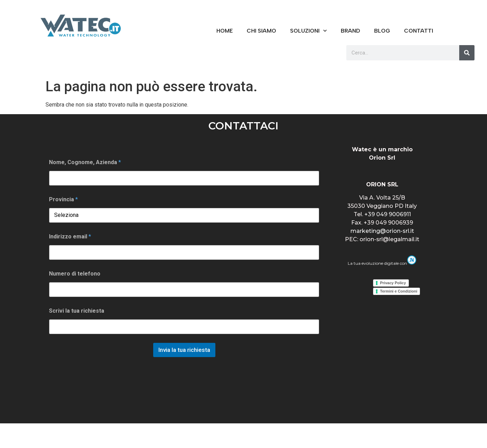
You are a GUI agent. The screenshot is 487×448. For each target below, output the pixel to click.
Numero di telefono (75, 274)
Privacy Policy (393, 283)
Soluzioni (308, 31)
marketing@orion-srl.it (382, 231)
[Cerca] (467, 53)
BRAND (350, 31)
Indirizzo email (70, 236)
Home (225, 31)
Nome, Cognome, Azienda (85, 162)
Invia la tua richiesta (184, 350)
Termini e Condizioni (399, 291)
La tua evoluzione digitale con (382, 263)
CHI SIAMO (261, 31)
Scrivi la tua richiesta (77, 311)
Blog (382, 31)
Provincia (63, 199)
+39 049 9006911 (388, 214)
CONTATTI (419, 31)
